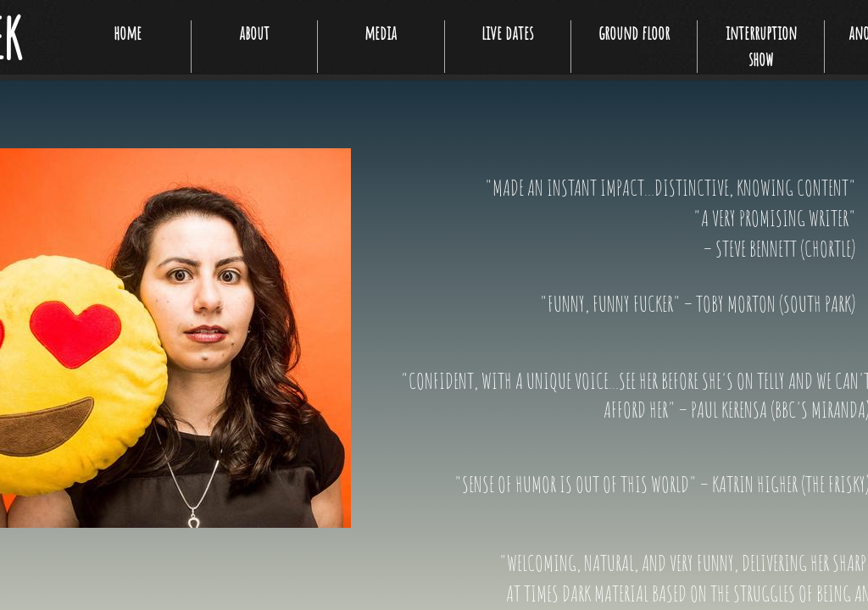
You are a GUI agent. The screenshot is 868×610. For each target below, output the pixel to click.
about (254, 33)
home (128, 33)
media (381, 33)
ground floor (634, 33)
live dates (507, 33)
